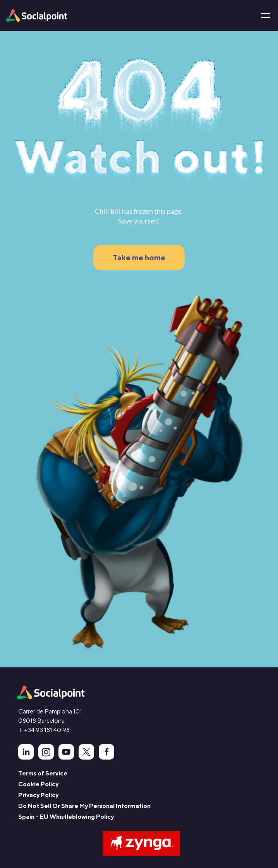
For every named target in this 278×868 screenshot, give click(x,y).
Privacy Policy (38, 795)
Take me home (139, 257)
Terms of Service (43, 773)
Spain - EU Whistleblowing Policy (66, 817)
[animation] (51, 693)
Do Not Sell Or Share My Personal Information (84, 806)
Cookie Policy (38, 784)
